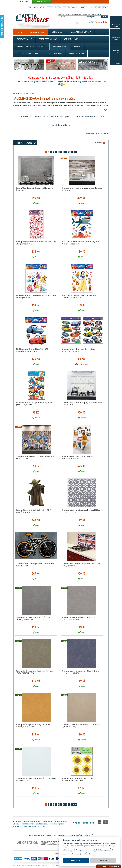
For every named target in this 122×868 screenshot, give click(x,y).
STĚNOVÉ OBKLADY (71, 39)
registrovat (103, 7)
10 (69, 152)
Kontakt (84, 7)
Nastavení (103, 860)
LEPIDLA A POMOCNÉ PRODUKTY (29, 53)
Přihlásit (93, 7)
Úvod (29, 7)
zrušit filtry (98, 143)
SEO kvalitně (32, 865)
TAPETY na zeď (57, 32)
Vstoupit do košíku (101, 22)
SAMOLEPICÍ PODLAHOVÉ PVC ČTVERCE (31, 46)
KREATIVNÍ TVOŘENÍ (77, 53)
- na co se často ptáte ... (85, 823)
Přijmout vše (76, 860)
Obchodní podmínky (71, 7)
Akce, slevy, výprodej (37, 32)
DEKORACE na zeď (60, 46)
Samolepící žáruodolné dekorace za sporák (88, 116)
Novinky (20, 32)
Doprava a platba (54, 7)
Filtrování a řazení (25, 143)
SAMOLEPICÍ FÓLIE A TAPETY (80, 32)
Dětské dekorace (41, 116)
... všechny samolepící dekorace (95, 133)
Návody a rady (39, 7)
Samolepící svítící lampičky (60, 116)
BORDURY (77, 46)
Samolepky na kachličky (60, 125)
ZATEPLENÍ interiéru (55, 53)
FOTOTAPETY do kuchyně (48, 39)
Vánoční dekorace (25, 116)
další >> (74, 152)
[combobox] (94, 17)
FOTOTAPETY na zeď (24, 39)
